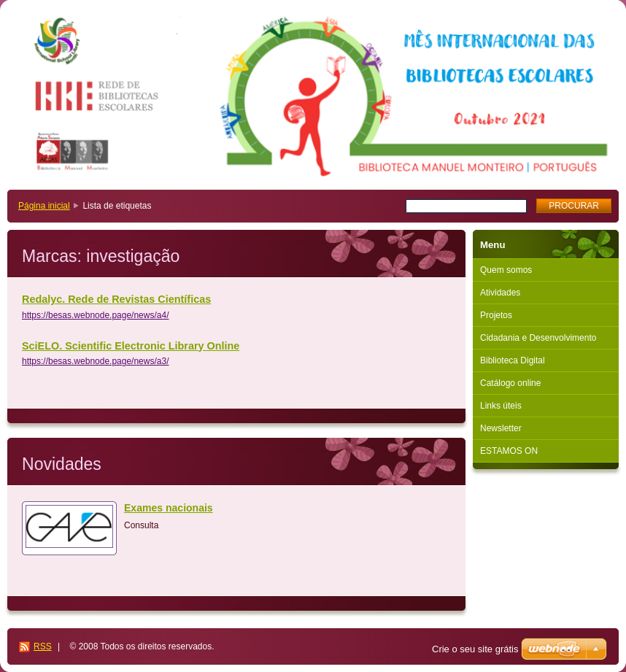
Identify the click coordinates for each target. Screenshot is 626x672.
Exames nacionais (169, 508)
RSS (43, 646)
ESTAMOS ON (509, 451)
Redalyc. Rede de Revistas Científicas (116, 299)
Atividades (500, 293)
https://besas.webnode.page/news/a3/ (95, 361)
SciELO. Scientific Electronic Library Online (131, 346)
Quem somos (506, 270)
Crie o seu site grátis (475, 649)
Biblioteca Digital (513, 360)
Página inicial (44, 206)
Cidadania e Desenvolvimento (538, 338)
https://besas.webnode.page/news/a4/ (95, 315)
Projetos (496, 315)
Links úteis (501, 406)
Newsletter (501, 428)
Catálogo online (510, 383)
